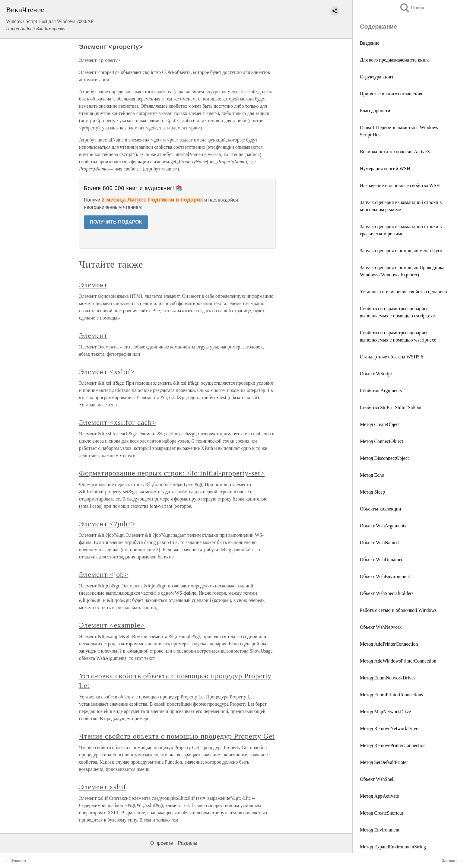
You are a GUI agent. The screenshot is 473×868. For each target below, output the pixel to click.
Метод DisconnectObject (384, 458)
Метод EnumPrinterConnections (391, 695)
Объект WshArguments (383, 526)
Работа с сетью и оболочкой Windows (398, 610)
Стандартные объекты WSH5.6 (392, 357)
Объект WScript (376, 374)
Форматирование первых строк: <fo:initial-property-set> (172, 473)
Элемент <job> (104, 574)
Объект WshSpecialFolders (387, 593)
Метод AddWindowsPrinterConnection (398, 661)
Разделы (187, 843)
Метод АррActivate (379, 796)
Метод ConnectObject (382, 441)
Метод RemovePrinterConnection (393, 745)
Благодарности (375, 111)
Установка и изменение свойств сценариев (403, 292)
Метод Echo (372, 475)
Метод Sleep (372, 492)
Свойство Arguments (381, 391)
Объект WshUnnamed (382, 560)
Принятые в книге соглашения (391, 94)
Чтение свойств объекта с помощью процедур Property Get (177, 736)
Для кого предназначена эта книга (395, 60)
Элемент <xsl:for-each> (118, 422)
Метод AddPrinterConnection (389, 644)
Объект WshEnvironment (385, 576)
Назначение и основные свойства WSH (400, 185)
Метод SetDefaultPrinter (384, 762)
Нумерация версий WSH (385, 169)
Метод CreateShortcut (382, 813)
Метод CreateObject (380, 424)
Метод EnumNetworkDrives (388, 678)
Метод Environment (380, 830)
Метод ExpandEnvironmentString (393, 847)
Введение (370, 43)
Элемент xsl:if (103, 787)
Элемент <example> (112, 625)
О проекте (162, 843)
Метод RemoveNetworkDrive (389, 728)
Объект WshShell (377, 779)
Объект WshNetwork (381, 627)
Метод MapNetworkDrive (385, 712)
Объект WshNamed (379, 543)
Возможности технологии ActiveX (395, 152)
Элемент (93, 285)
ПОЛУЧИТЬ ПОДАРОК (116, 222)
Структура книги (377, 77)
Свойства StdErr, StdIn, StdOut (391, 407)
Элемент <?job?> (107, 524)
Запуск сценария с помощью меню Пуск (401, 251)
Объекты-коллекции (381, 509)
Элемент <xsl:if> (107, 372)
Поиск (412, 8)
